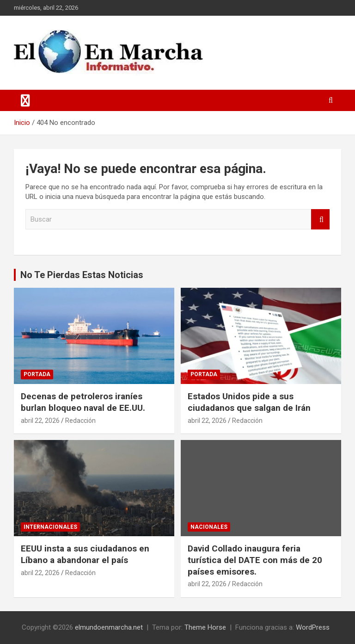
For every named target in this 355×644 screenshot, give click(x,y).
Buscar (320, 220)
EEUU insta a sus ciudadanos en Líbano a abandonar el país (85, 554)
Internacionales (50, 527)
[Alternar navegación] (25, 100)
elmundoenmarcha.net (109, 627)
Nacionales (209, 527)
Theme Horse (205, 627)
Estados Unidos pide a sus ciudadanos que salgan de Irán (249, 402)
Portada (37, 374)
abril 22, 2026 (40, 421)
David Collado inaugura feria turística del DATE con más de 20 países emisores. (255, 560)
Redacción (80, 421)
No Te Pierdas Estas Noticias (82, 275)
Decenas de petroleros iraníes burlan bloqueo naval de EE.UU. (83, 402)
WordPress (313, 627)
